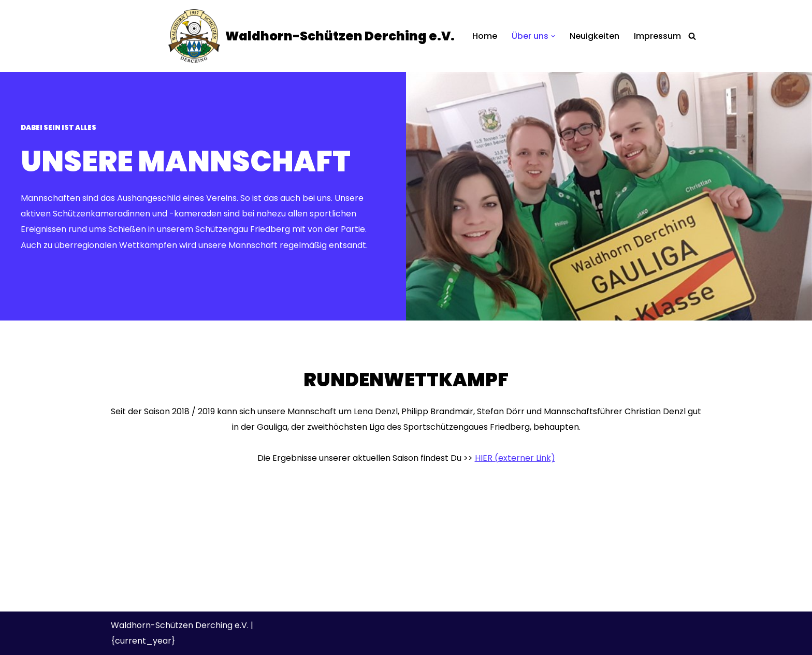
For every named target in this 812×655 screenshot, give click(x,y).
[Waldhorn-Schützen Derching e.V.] (311, 36)
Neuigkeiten (594, 36)
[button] (553, 36)
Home (485, 36)
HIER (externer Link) (515, 458)
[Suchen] (692, 36)
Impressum (657, 36)
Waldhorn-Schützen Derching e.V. (180, 625)
